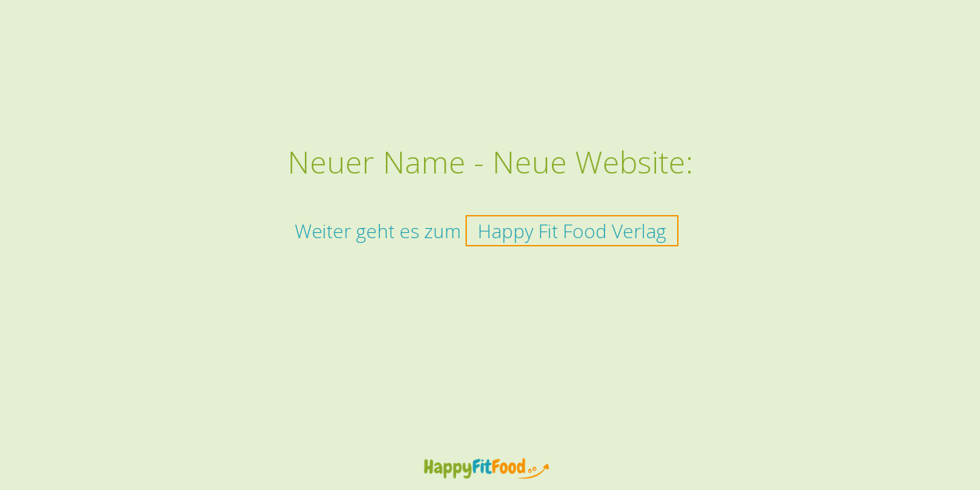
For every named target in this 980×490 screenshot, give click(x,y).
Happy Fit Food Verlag (572, 231)
